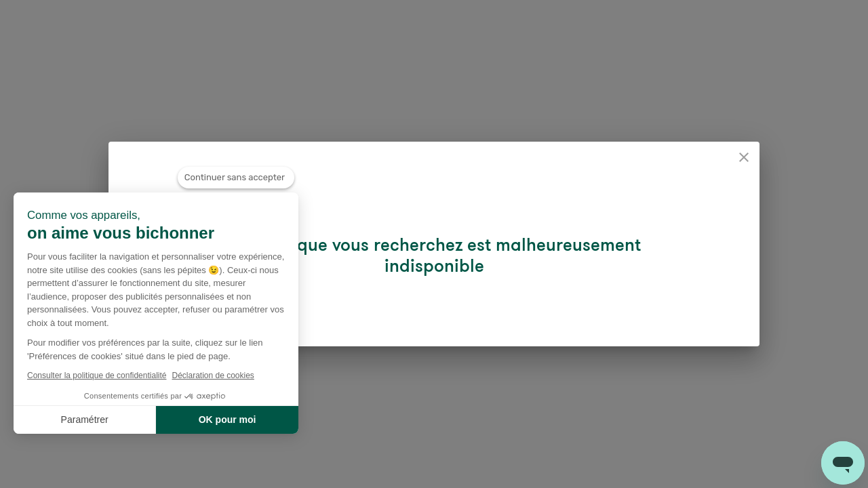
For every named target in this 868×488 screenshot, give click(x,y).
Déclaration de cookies (213, 375)
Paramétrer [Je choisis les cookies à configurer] (85, 420)
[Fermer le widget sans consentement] (236, 178)
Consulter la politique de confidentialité (97, 375)
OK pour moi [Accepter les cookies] (228, 420)
